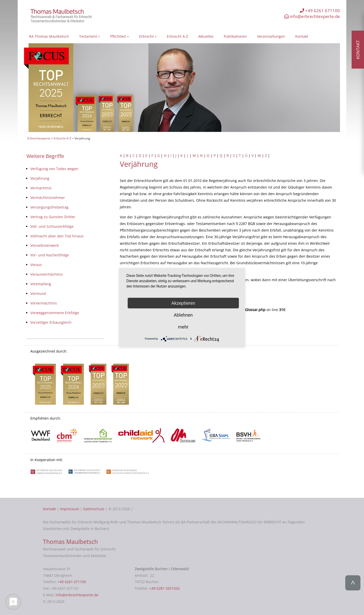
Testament (88, 36)
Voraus (36, 265)
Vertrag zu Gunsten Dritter (53, 217)
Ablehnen (183, 315)
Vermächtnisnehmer (48, 198)
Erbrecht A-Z (177, 36)
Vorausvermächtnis (47, 274)
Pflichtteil (118, 36)
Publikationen (235, 36)
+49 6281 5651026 (165, 588)
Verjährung (40, 178)
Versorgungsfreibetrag (49, 207)
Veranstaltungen (271, 36)
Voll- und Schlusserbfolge (52, 226)
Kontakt (302, 36)
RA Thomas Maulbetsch (49, 36)
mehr (183, 327)
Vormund (38, 293)
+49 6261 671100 (320, 11)
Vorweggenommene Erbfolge (55, 313)
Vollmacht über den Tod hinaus (57, 236)
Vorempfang (41, 284)
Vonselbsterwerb (45, 245)
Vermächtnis (41, 188)
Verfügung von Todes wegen (54, 169)
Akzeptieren (183, 303)
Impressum (70, 509)
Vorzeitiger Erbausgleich (51, 322)
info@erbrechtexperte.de (312, 16)
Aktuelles (206, 36)
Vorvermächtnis (44, 303)
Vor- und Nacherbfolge (50, 255)
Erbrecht (146, 36)
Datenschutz (94, 509)
